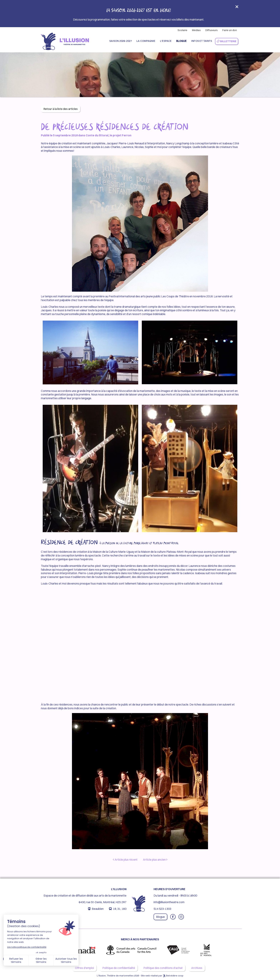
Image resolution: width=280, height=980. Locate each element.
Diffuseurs (212, 30)
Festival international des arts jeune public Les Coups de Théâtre (149, 296)
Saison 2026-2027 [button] (121, 41)
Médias (196, 30)
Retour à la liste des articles (61, 109)
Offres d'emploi (84, 968)
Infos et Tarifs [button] (202, 41)
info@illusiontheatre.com (169, 902)
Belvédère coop (175, 976)
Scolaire (182, 30)
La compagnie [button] (146, 41)
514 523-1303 (162, 909)
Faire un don (230, 30)
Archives (197, 968)
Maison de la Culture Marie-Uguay (113, 552)
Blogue (181, 41)
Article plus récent (125, 860)
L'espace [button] (166, 41)
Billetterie (226, 41)
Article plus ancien (155, 860)
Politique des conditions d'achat (163, 968)
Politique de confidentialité (119, 968)
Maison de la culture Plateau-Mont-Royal (166, 552)
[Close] (237, 8)
